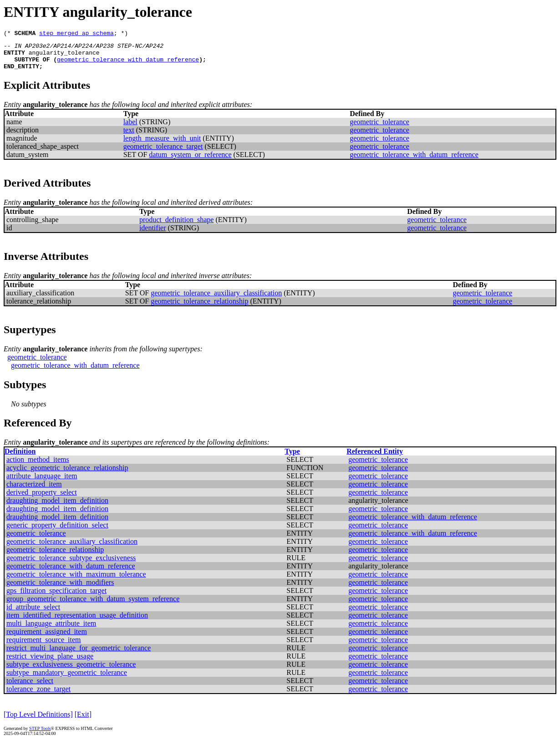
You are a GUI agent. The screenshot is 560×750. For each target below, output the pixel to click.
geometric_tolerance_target (163, 153)
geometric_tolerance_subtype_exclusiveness (71, 565)
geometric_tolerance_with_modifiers (60, 589)
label (130, 129)
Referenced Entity (375, 458)
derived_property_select (42, 499)
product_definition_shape (177, 226)
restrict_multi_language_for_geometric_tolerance (79, 655)
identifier (153, 235)
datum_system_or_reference (190, 161)
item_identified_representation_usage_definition (77, 622)
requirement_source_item (44, 646)
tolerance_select (30, 687)
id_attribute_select (33, 614)
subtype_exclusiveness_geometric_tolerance (71, 671)
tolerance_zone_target (38, 696)
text (129, 137)
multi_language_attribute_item (51, 630)
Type (292, 458)
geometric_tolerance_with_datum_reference (128, 65)
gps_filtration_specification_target (56, 597)
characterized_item (34, 491)
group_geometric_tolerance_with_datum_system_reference (93, 606)
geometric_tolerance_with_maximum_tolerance (76, 581)
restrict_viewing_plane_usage (50, 663)
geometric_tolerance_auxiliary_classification (216, 300)
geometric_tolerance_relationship (199, 308)
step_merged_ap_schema (76, 34)
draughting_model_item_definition (57, 507)
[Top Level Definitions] (38, 721)
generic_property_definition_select (57, 532)
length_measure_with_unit (162, 145)
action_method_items (38, 466)
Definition (20, 458)
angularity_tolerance (64, 56)
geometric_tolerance (379, 129)
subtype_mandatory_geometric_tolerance (67, 679)
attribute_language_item (42, 483)
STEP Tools (40, 735)
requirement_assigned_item (47, 638)
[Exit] (83, 721)
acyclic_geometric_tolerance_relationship (67, 474)
